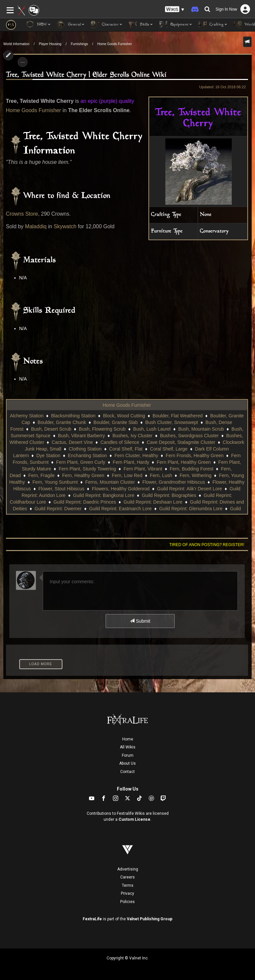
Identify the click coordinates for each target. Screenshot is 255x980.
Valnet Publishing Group (150, 919)
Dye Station (48, 455)
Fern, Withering (196, 475)
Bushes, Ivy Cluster (133, 436)
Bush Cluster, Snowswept (171, 422)
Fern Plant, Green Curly (81, 462)
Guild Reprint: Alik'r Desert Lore (190, 489)
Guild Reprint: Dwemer (58, 509)
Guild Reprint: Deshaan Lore (153, 502)
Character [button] (107, 25)
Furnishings (79, 44)
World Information (16, 44)
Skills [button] (141, 25)
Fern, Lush (161, 475)
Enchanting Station (88, 455)
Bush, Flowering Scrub (102, 429)
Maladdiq (36, 226)
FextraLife (92, 919)
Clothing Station (85, 449)
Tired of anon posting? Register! (207, 545)
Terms (128, 885)
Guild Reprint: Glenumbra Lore (191, 509)
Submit (140, 621)
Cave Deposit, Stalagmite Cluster (181, 442)
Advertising (128, 869)
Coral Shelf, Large (169, 449)
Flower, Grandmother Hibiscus (174, 482)
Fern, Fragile (41, 475)
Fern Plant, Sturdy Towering (87, 469)
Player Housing (50, 44)
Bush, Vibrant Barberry (82, 436)
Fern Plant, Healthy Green (184, 462)
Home (128, 739)
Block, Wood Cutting (124, 416)
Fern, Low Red (127, 475)
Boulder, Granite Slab (116, 422)
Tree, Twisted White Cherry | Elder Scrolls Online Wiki (86, 75)
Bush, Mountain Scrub (201, 429)
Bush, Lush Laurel (152, 429)
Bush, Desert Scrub (51, 429)
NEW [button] (38, 25)
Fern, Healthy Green (83, 475)
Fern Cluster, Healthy (136, 455)
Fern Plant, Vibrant (143, 469)
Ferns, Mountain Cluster (110, 482)
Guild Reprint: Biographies (169, 495)
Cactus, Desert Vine (72, 442)
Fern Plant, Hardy (131, 462)
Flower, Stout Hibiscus (62, 489)
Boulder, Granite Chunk (62, 422)
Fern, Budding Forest (192, 469)
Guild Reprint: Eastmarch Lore (120, 509)
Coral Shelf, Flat (126, 449)
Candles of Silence (120, 442)
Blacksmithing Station (73, 416)
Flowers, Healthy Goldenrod (121, 489)
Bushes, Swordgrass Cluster (189, 436)
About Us (127, 763)
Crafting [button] (213, 25)
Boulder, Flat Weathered (178, 416)
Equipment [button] (176, 25)
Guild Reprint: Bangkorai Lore (104, 495)
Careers (127, 877)
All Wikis (128, 747)
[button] (175, 9)
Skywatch (65, 226)
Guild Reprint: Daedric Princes (85, 502)
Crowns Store (22, 214)
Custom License (134, 819)
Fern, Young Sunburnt (55, 482)
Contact (127, 772)
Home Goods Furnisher (115, 44)
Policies (127, 902)
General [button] (71, 25)
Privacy (127, 893)
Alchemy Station (27, 416)
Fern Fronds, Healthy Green (195, 455)
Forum (128, 755)
